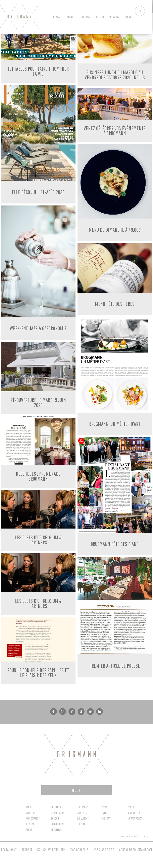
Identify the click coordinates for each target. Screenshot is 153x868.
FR (140, 11)
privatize (116, 17)
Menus (72, 17)
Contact (130, 17)
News (57, 17)
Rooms (87, 17)
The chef (101, 17)
